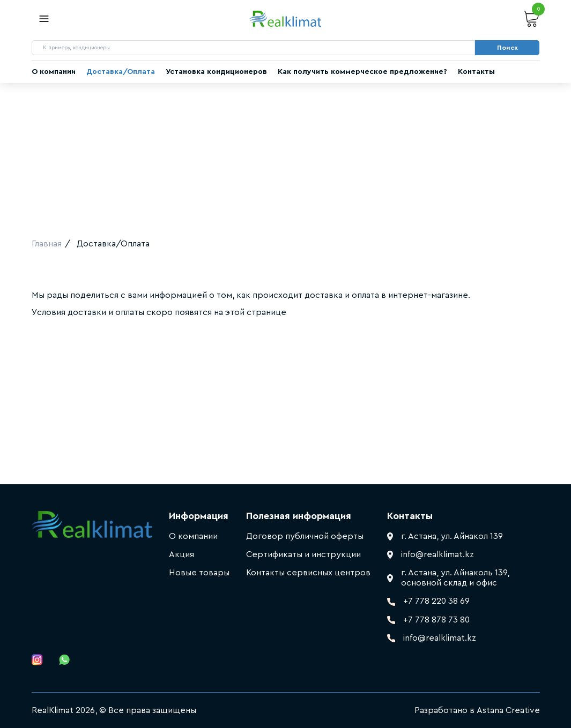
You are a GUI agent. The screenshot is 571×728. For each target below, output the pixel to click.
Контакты (476, 72)
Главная (47, 244)
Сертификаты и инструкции (303, 554)
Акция (181, 554)
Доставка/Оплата (121, 72)
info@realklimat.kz (440, 638)
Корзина (532, 19)
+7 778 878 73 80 (436, 620)
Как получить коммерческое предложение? (362, 72)
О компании (54, 72)
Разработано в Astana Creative (477, 710)
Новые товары (199, 573)
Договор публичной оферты (305, 536)
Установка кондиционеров (216, 72)
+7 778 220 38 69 (436, 601)
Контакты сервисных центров (308, 573)
